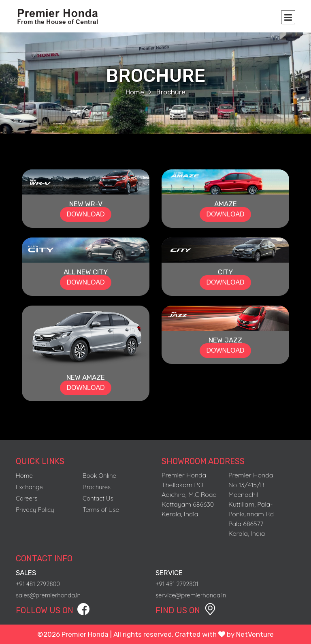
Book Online (99, 476)
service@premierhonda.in (191, 595)
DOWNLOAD (85, 214)
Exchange (29, 487)
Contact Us (98, 498)
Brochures (97, 487)
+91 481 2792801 (177, 584)
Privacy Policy (35, 510)
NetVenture (255, 634)
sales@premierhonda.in (48, 595)
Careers (27, 498)
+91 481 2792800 (38, 584)
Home (135, 92)
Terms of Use (101, 510)
